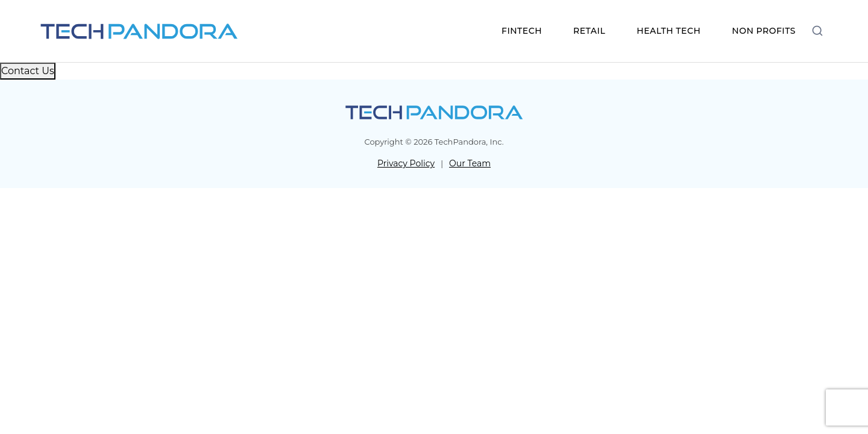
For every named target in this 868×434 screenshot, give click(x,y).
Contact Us (28, 71)
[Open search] (817, 30)
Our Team (470, 163)
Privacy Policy (406, 163)
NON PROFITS (764, 31)
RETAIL (589, 31)
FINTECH (522, 31)
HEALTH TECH (668, 31)
